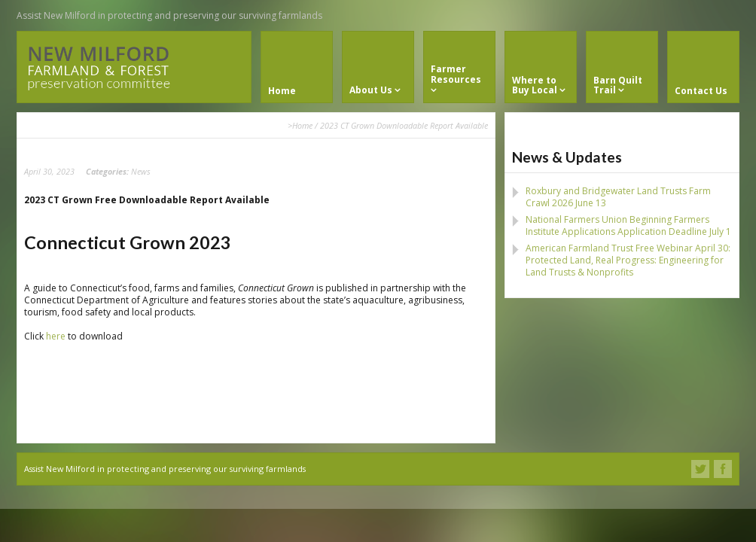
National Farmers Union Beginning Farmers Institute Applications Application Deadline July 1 (628, 225)
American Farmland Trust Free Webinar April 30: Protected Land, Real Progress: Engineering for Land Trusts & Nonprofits (628, 260)
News (141, 171)
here (56, 336)
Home (302, 125)
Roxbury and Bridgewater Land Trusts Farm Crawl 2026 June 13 (618, 197)
